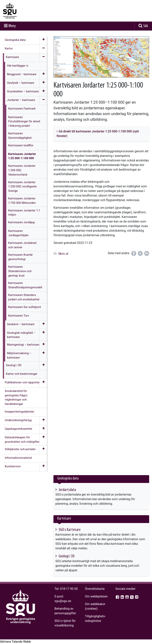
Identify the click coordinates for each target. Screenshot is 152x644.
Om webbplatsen (96, 596)
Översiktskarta (95, 589)
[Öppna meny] (43, 40)
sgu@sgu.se (63, 601)
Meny (12, 26)
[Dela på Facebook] (134, 253)
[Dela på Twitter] (140, 253)
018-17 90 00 (69, 589)
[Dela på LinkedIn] (147, 253)
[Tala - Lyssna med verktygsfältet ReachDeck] (15, 642)
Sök (146, 26)
